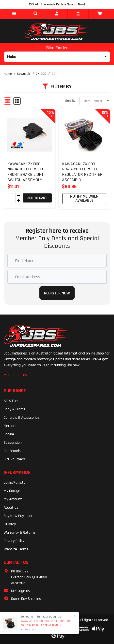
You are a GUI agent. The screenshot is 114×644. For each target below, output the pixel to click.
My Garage (12, 491)
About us (11, 508)
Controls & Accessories (22, 418)
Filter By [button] (57, 87)
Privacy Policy (14, 541)
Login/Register (15, 483)
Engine (9, 434)
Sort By (70, 101)
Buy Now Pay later (18, 516)
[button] (14, 14)
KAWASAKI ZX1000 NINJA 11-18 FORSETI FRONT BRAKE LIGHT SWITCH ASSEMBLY (25, 172)
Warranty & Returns (20, 533)
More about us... (16, 375)
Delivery (10, 524)
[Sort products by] (95, 101)
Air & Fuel (11, 401)
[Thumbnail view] (7, 101)
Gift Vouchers (14, 459)
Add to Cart (37, 198)
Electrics (10, 426)
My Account (13, 499)
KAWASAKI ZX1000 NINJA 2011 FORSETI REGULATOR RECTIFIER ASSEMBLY (82, 172)
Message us (20, 591)
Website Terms (16, 549)
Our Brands (12, 451)
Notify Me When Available (84, 198)
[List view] (17, 101)
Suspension (13, 443)
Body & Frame (15, 409)
